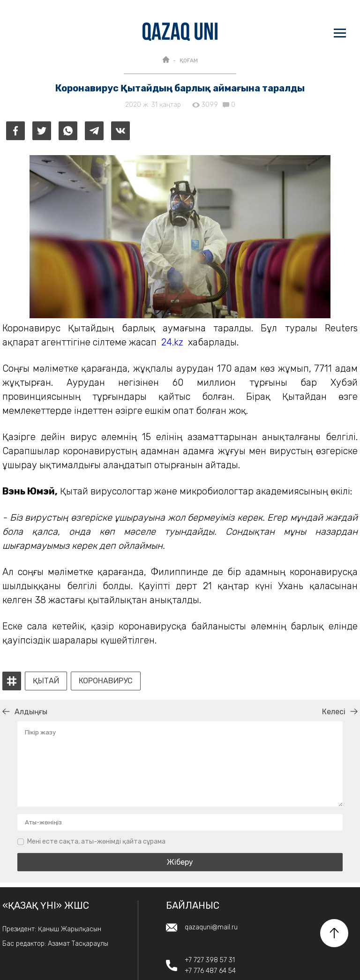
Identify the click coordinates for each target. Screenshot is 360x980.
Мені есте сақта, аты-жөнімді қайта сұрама (96, 842)
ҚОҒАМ (189, 60)
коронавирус (106, 681)
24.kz (172, 342)
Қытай (46, 681)
